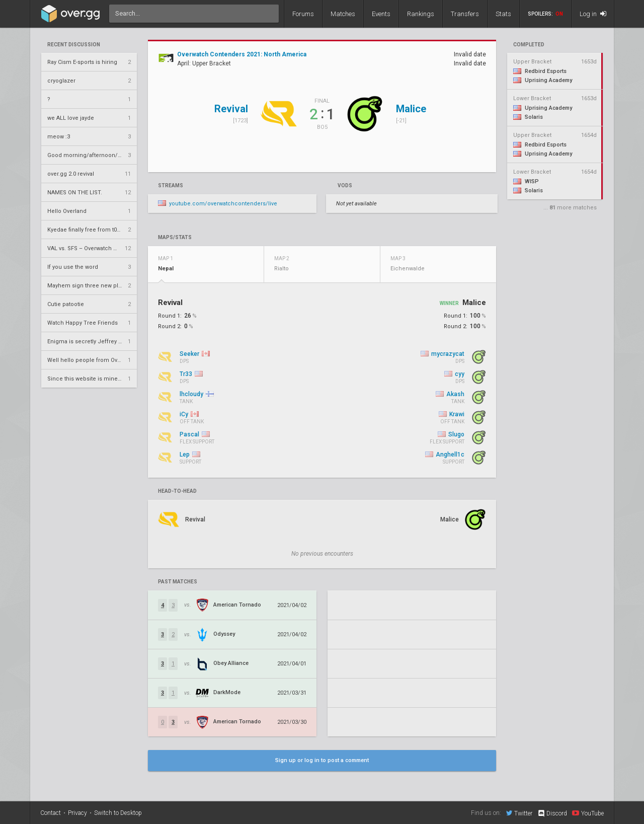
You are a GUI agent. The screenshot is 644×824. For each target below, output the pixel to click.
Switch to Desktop (118, 813)
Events (381, 14)
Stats (503, 14)
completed (529, 45)
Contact (51, 813)
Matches (343, 14)
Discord (552, 813)
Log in (593, 14)
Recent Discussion (74, 45)
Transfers (465, 14)
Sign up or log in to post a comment (322, 760)
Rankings (421, 14)
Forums (303, 14)
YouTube (588, 813)
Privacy (77, 813)
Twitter (519, 813)
